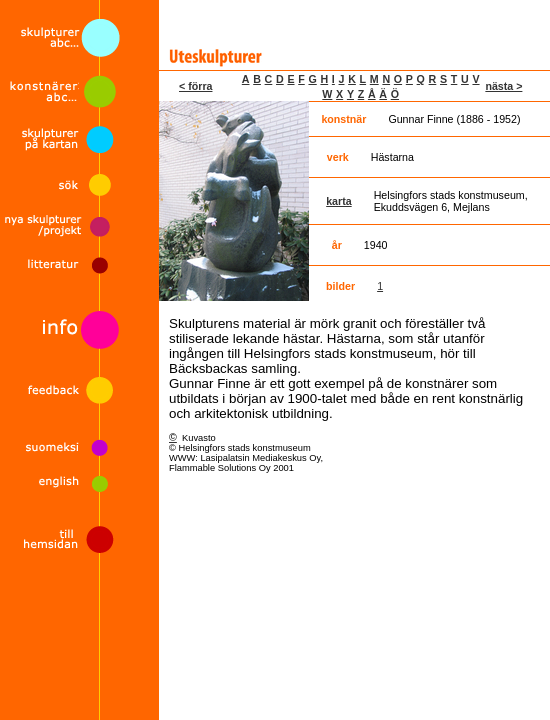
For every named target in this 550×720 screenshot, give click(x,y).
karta (338, 201)
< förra (195, 86)
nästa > (503, 86)
